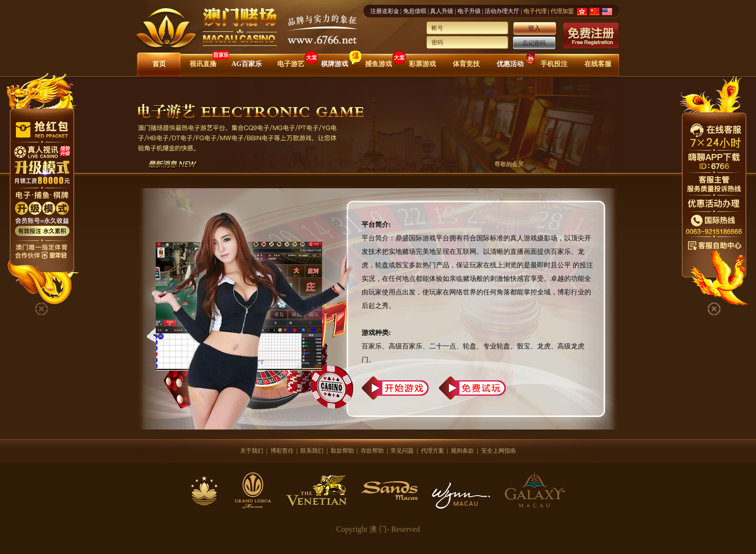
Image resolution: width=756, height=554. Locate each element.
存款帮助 (372, 451)
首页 (159, 64)
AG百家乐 (247, 64)
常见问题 (402, 451)
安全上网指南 (499, 451)
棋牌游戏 (335, 64)
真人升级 (442, 11)
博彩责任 (282, 451)
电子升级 (469, 11)
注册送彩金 (385, 11)
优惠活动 (510, 64)
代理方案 (432, 451)
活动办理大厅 (502, 11)
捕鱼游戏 (378, 64)
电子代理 (535, 11)
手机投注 (554, 64)
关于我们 (252, 451)
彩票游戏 (422, 64)
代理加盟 (562, 11)
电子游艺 (291, 64)
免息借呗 (415, 11)
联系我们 (312, 451)
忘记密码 (534, 43)
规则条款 (462, 451)
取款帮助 (342, 451)
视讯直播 (203, 64)
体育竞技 (466, 64)
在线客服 (598, 64)
